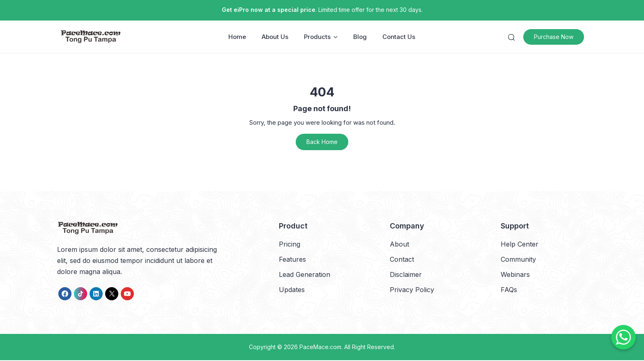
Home (238, 37)
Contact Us (399, 37)
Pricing (290, 244)
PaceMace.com (320, 348)
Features (292, 260)
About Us (275, 37)
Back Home (322, 143)
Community (518, 260)
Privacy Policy (412, 290)
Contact (402, 260)
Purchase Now (557, 37)
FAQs (509, 290)
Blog (360, 37)
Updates (292, 290)
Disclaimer (406, 275)
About (399, 244)
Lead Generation (305, 275)
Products (321, 37)
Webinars (515, 275)
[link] (65, 295)
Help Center (520, 244)
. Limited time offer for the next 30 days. (322, 10)
